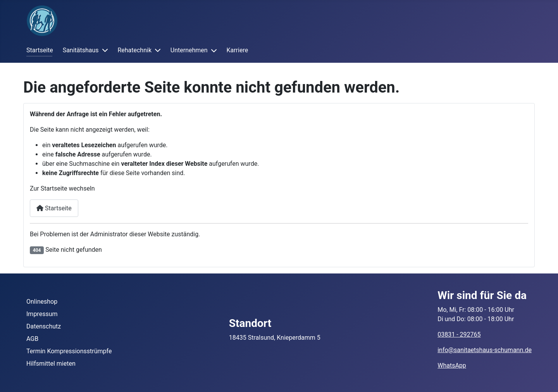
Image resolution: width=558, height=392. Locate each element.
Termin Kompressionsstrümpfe (69, 351)
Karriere (237, 50)
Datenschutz (44, 326)
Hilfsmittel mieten (51, 364)
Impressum (42, 314)
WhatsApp (452, 365)
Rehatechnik (134, 50)
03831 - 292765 (459, 334)
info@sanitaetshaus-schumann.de (485, 350)
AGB (32, 339)
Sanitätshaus (81, 50)
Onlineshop (42, 302)
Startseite (40, 50)
